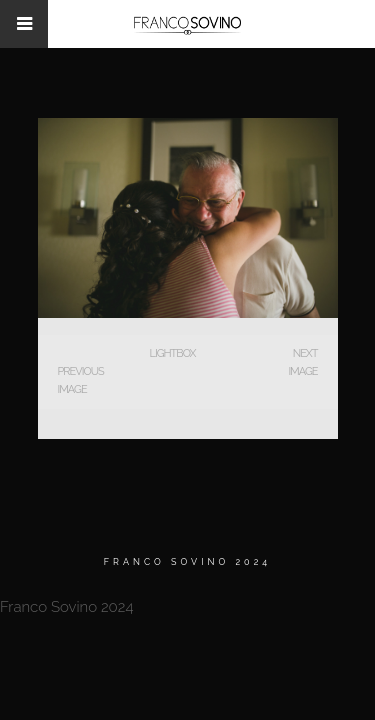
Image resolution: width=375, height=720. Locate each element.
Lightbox (172, 353)
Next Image (302, 362)
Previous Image (81, 380)
